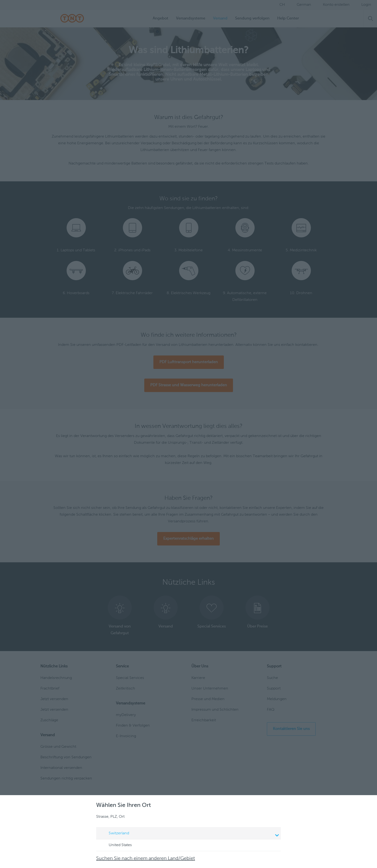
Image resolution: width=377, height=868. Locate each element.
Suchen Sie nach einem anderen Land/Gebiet (146, 859)
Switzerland (189, 834)
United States (116, 845)
